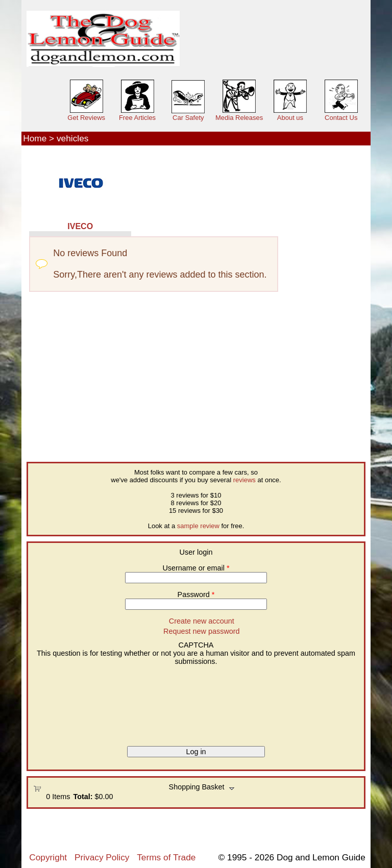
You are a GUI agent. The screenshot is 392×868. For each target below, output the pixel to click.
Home (35, 138)
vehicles (72, 138)
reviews (244, 480)
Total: (83, 797)
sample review (198, 526)
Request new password (202, 631)
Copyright (48, 857)
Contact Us (341, 118)
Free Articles (137, 118)
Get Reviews (86, 118)
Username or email (196, 568)
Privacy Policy (102, 857)
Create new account (202, 621)
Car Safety (188, 118)
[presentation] (75, 702)
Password (196, 594)
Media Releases (239, 118)
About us (290, 118)
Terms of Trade (166, 857)
